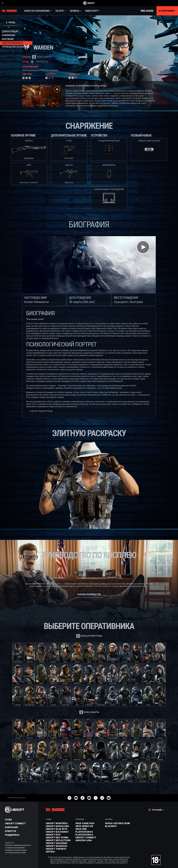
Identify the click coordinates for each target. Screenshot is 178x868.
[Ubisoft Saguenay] (59, 843)
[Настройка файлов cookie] (15, 853)
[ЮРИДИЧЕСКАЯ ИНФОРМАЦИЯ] (20, 850)
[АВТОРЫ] (59, 852)
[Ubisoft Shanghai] (59, 846)
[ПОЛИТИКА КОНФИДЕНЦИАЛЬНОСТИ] (20, 845)
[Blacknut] (119, 826)
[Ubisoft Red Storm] (59, 837)
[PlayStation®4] (89, 835)
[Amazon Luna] (89, 840)
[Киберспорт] (93, 11)
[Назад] (11, 23)
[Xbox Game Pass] (89, 823)
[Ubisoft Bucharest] (59, 832)
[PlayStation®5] (89, 832)
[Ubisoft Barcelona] (59, 826)
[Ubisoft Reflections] (59, 840)
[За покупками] (167, 11)
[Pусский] (156, 810)
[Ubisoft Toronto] (59, 849)
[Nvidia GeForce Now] (119, 823)
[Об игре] (61, 11)
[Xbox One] (89, 829)
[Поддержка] (20, 835)
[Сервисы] (76, 11)
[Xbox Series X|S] (89, 826)
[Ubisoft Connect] (20, 823)
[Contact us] (20, 843)
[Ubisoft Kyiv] (59, 835)
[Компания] (20, 827)
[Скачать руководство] (89, 595)
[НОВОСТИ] (20, 831)
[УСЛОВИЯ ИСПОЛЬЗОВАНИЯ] (20, 848)
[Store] (20, 820)
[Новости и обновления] (38, 11)
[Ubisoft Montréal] (59, 823)
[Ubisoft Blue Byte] (59, 829)
